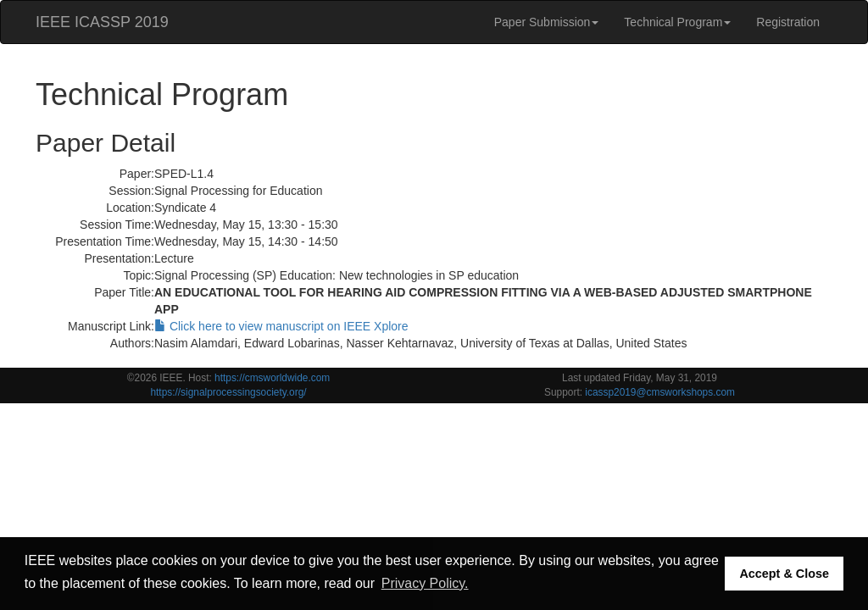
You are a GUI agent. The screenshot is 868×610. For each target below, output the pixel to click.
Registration (788, 22)
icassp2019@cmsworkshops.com (660, 392)
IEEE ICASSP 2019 (102, 22)
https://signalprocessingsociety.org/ (228, 392)
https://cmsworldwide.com (272, 378)
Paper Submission (547, 22)
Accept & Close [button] (784, 574)
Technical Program (677, 22)
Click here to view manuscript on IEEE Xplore (281, 326)
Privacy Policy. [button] (425, 583)
